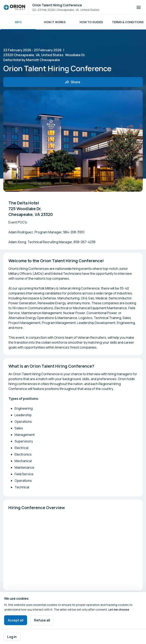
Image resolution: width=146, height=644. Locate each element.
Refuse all (42, 620)
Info (18, 22)
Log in (12, 637)
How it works (55, 22)
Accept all (16, 620)
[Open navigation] (139, 7)
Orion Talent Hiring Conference (57, 5)
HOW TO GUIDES (91, 22)
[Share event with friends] (73, 82)
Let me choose (119, 609)
